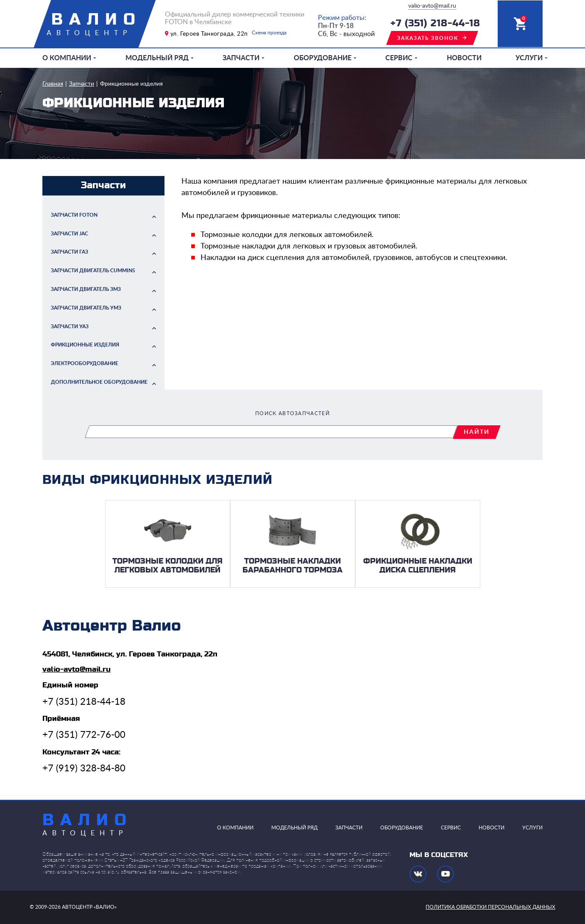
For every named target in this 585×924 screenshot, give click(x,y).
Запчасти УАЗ (70, 327)
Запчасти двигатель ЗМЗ (86, 289)
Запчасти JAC (70, 234)
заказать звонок (428, 38)
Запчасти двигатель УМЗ (86, 308)
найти (477, 432)
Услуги (529, 58)
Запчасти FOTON (74, 215)
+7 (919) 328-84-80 (84, 768)
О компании (67, 58)
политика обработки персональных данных (490, 907)
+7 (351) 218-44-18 (435, 24)
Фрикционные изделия (131, 84)
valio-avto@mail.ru (432, 6)
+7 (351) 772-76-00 (84, 735)
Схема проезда (269, 33)
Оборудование (323, 58)
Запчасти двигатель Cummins (93, 271)
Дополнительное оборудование (99, 382)
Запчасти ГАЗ (70, 252)
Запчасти (241, 58)
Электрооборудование (85, 363)
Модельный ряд (157, 58)
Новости (464, 58)
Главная (53, 84)
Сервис (399, 58)
